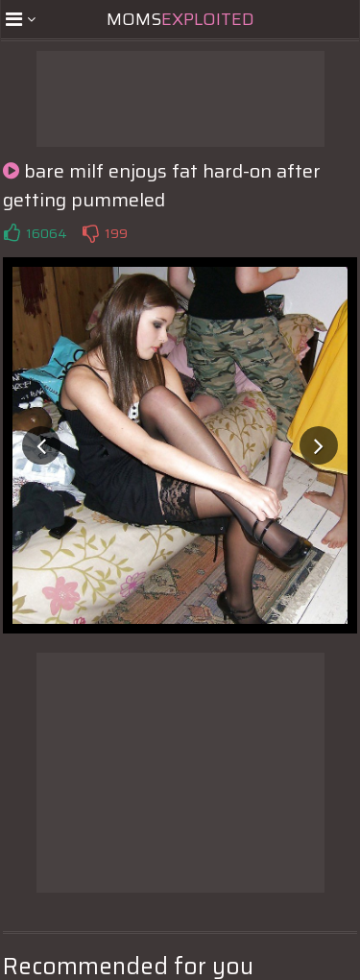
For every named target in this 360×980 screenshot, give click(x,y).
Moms (180, 19)
